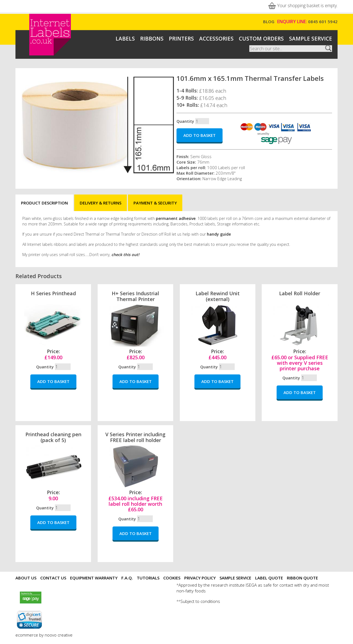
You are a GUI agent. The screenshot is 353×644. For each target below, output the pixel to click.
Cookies (172, 578)
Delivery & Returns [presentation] (101, 203)
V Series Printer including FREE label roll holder (135, 437)
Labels (125, 39)
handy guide (219, 234)
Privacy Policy (200, 578)
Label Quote (269, 578)
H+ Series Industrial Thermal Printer (135, 296)
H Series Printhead (53, 293)
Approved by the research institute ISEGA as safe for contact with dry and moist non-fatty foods (253, 588)
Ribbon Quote (302, 578)
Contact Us (53, 578)
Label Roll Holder (300, 293)
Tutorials (148, 578)
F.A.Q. (127, 578)
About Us (26, 578)
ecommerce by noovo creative (44, 635)
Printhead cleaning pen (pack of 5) (53, 437)
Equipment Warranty (94, 578)
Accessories (216, 39)
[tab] (44, 203)
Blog (269, 22)
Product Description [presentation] (44, 203)
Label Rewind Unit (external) (218, 296)
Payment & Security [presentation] (155, 203)
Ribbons (152, 39)
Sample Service (311, 39)
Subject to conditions (200, 601)
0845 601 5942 (323, 22)
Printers (181, 39)
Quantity (185, 121)
